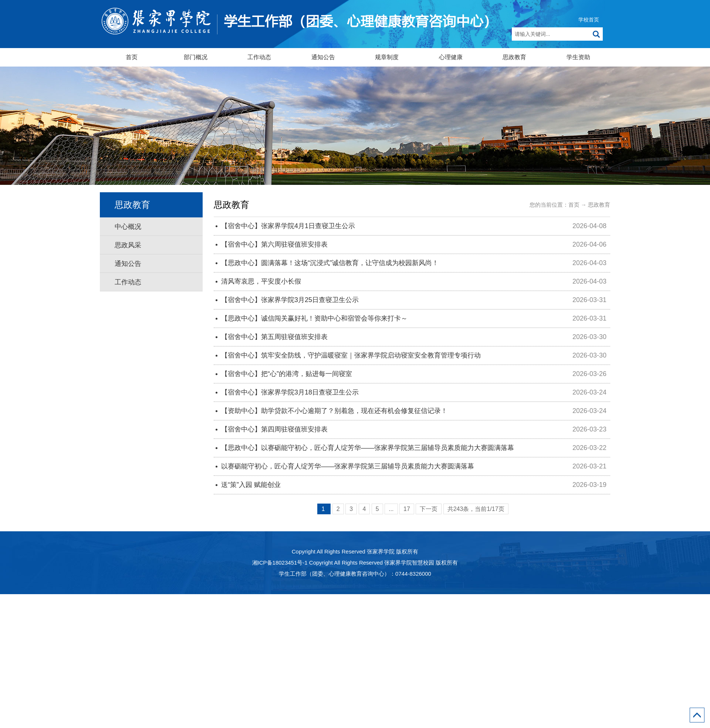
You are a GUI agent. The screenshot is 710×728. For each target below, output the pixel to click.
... (391, 509)
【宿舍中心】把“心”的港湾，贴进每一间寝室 (287, 374)
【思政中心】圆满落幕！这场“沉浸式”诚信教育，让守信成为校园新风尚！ (330, 263)
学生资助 (578, 57)
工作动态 (259, 57)
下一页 (429, 509)
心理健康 (451, 57)
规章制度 (387, 57)
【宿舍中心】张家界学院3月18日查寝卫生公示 (290, 392)
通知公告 (323, 57)
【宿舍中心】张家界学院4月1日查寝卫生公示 (288, 226)
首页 (132, 57)
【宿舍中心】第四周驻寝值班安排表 (274, 429)
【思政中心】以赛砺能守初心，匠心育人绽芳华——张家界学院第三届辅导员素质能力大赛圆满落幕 (368, 448)
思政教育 (514, 57)
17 (407, 509)
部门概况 (196, 57)
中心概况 (128, 227)
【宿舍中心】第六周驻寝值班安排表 (274, 244)
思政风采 (128, 245)
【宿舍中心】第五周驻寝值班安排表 (274, 337)
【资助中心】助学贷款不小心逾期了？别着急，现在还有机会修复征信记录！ (334, 411)
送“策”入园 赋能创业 (251, 485)
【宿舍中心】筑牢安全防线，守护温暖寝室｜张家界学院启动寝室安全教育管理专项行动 (351, 355)
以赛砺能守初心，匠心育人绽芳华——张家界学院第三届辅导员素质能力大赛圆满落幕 (348, 466)
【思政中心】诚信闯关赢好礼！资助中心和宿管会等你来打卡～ (314, 318)
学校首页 (589, 20)
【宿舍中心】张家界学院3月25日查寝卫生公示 (290, 300)
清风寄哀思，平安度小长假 (261, 281)
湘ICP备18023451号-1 (280, 563)
